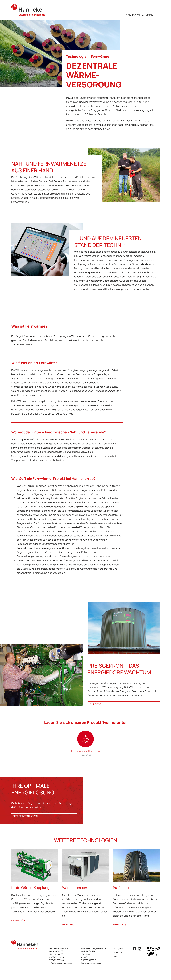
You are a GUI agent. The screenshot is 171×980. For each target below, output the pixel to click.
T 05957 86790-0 (89, 960)
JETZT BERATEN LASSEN (25, 816)
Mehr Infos (94, 704)
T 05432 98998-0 (57, 960)
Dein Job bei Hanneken (139, 15)
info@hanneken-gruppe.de (61, 963)
